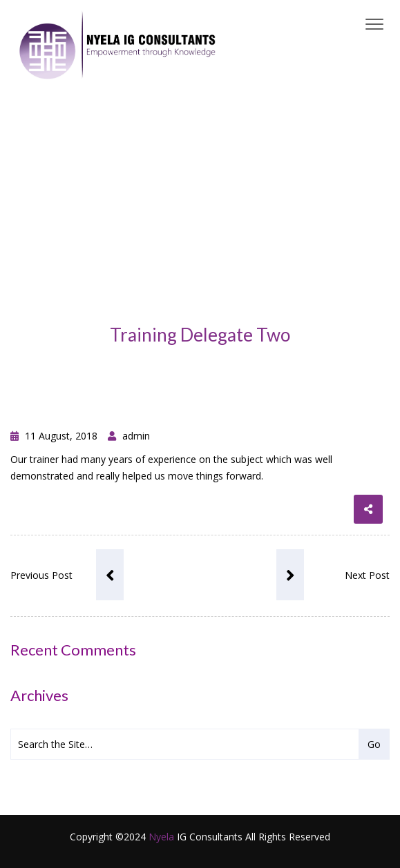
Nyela (161, 837)
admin (129, 436)
